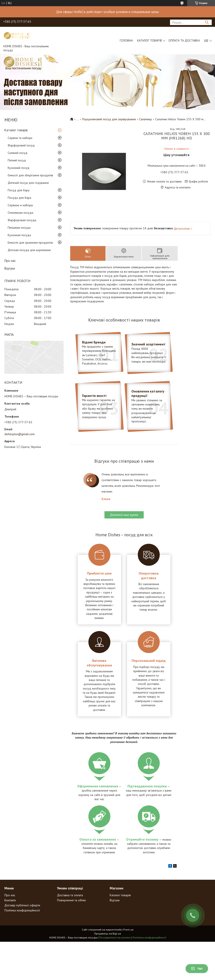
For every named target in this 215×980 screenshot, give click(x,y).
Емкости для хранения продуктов (30, 243)
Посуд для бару (19, 190)
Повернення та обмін (71, 900)
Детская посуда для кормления (29, 250)
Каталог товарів (150, 40)
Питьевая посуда (19, 228)
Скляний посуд (18, 153)
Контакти (10, 900)
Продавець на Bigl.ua (107, 933)
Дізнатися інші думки (124, 515)
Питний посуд (17, 160)
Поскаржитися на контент (115, 937)
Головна (126, 40)
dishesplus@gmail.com (20, 434)
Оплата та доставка (184, 40)
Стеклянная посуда (20, 213)
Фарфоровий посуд (21, 145)
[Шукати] (207, 22)
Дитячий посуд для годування (28, 183)
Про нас (10, 261)
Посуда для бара (19, 198)
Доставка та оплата (70, 895)
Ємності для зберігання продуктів (30, 175)
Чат (197, 969)
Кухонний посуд (19, 168)
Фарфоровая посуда (22, 220)
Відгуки (10, 268)
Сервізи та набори (20, 138)
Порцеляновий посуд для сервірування (109, 119)
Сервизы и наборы (20, 205)
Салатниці (145, 119)
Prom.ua (128, 930)
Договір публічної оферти (22, 905)
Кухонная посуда (19, 235)
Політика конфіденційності (22, 910)
